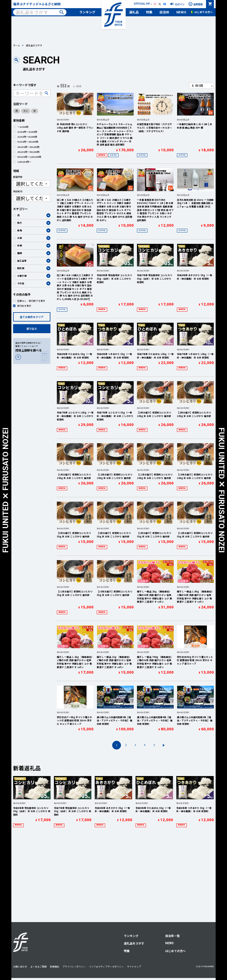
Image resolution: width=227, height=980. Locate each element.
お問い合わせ (20, 966)
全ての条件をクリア (32, 317)
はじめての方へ (175, 951)
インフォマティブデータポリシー (106, 966)
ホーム (17, 45)
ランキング (87, 12)
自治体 (164, 12)
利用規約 (54, 966)
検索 (62, 12)
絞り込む (32, 329)
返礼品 (134, 12)
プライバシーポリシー (74, 966)
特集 (149, 12)
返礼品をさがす (134, 943)
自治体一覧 (173, 936)
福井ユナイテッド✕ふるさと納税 (37, 4)
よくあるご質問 (38, 966)
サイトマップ (134, 966)
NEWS (181, 12)
